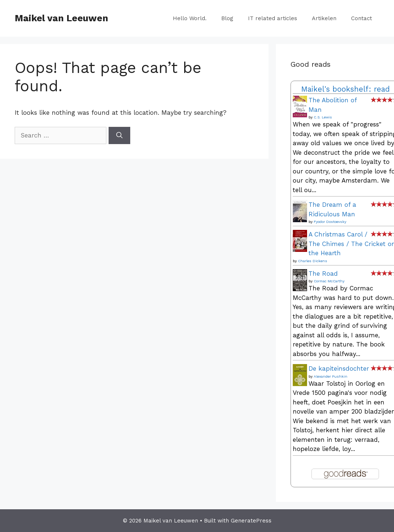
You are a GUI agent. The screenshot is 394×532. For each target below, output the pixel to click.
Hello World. (190, 18)
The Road (323, 274)
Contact (362, 18)
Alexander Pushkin (331, 376)
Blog (227, 18)
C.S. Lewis (323, 117)
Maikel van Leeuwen (61, 18)
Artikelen (324, 18)
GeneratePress (251, 521)
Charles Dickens (313, 261)
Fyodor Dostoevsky (330, 222)
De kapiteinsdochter (339, 368)
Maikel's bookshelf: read (346, 89)
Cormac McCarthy (329, 281)
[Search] (119, 136)
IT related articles (273, 18)
